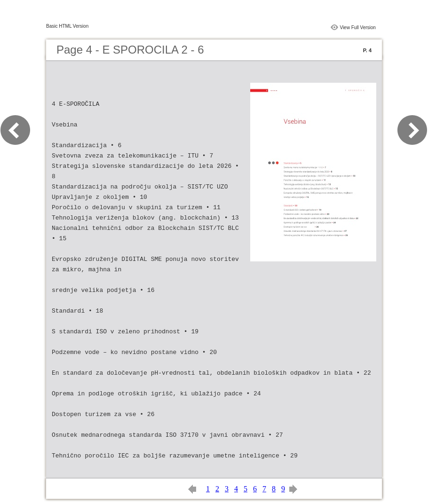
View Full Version (358, 28)
